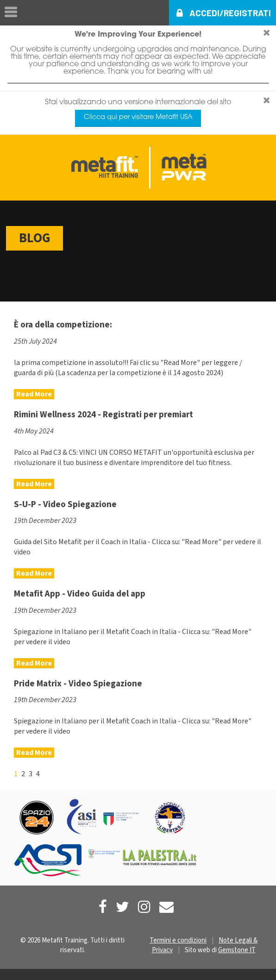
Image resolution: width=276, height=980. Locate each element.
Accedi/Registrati (230, 13)
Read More (34, 394)
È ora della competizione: (63, 325)
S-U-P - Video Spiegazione (65, 504)
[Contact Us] (166, 907)
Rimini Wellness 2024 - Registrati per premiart (103, 415)
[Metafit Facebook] (103, 907)
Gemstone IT (237, 950)
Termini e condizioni (178, 940)
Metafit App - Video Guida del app (80, 594)
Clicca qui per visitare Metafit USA (138, 117)
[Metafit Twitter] (122, 907)
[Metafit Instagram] (144, 907)
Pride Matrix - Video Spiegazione (78, 684)
